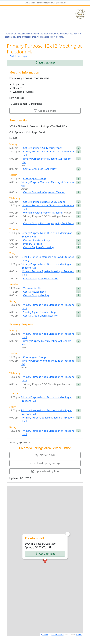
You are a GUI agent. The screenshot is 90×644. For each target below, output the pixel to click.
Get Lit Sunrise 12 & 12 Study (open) (43, 148)
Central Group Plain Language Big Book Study (49, 223)
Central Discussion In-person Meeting (44, 192)
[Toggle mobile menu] (6, 10)
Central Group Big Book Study (40, 169)
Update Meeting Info (45, 471)
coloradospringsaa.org (45, 463)
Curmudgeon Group (34, 178)
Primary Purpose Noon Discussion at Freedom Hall (48, 153)
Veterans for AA (32, 288)
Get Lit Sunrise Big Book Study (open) (44, 202)
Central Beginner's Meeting (38, 247)
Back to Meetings (18, 56)
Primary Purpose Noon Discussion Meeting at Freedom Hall (46, 235)
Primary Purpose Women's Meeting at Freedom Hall (47, 184)
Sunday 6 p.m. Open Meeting (39, 312)
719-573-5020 (45, 455)
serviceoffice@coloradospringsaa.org (52, 3)
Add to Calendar (45, 111)
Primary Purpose (33, 244)
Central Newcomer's (34, 292)
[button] (45, 523)
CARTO (79, 635)
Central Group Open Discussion (41, 279)
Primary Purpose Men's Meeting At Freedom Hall (47, 161)
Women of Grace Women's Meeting (43, 213)
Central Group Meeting (36, 295)
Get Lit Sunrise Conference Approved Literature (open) (48, 259)
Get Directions (45, 63)
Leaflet (44, 635)
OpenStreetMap (58, 635)
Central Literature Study (37, 240)
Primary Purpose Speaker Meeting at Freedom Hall (48, 273)
